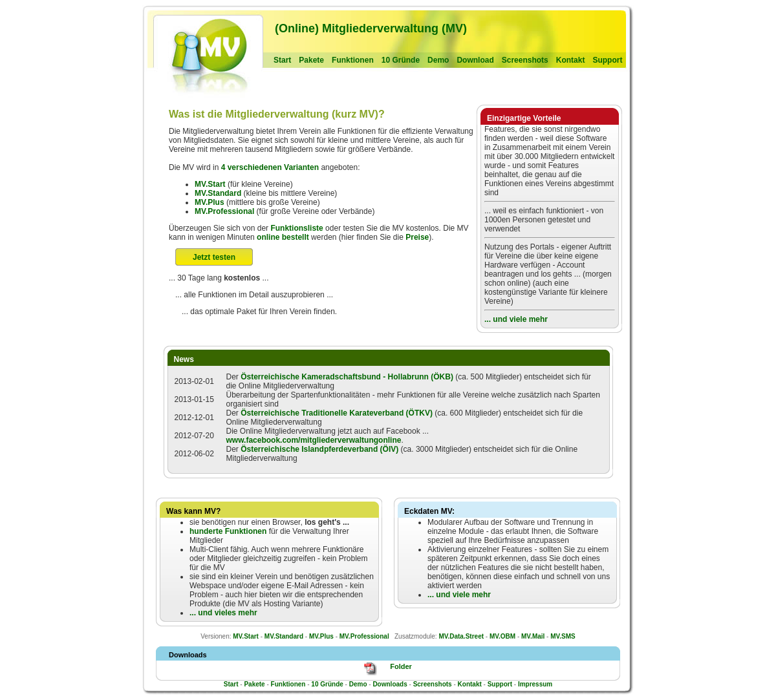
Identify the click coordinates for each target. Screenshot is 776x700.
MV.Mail (533, 636)
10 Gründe (401, 60)
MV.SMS (563, 636)
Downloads (390, 684)
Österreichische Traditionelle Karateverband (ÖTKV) (337, 413)
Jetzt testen (214, 257)
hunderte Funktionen (228, 531)
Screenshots (525, 60)
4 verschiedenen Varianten (270, 167)
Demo (438, 60)
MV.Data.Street (461, 636)
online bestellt (283, 237)
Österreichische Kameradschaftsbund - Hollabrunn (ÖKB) (347, 377)
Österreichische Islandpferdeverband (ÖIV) (319, 449)
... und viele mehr (516, 319)
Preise (417, 237)
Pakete (311, 60)
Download (475, 60)
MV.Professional (224, 211)
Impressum (535, 684)
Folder (401, 666)
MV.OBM (502, 636)
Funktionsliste (296, 228)
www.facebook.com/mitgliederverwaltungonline (314, 440)
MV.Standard (218, 193)
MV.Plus (210, 202)
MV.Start (210, 184)
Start (282, 60)
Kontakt (571, 60)
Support (607, 60)
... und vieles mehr (223, 613)
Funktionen (353, 60)
